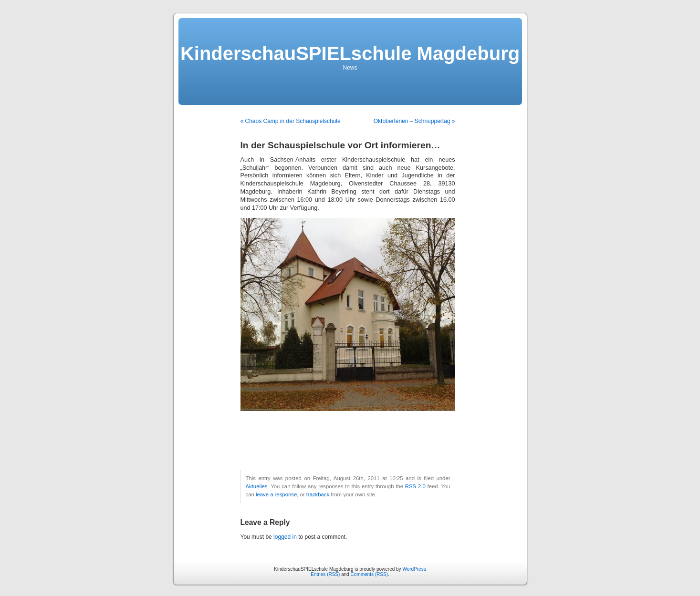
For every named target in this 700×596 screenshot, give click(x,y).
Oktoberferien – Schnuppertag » (414, 121)
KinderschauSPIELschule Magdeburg (350, 53)
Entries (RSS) (325, 574)
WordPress (414, 569)
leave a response (276, 494)
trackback (318, 494)
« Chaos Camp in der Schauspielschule (291, 121)
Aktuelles (257, 486)
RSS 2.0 (415, 486)
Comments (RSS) (369, 574)
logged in (285, 537)
